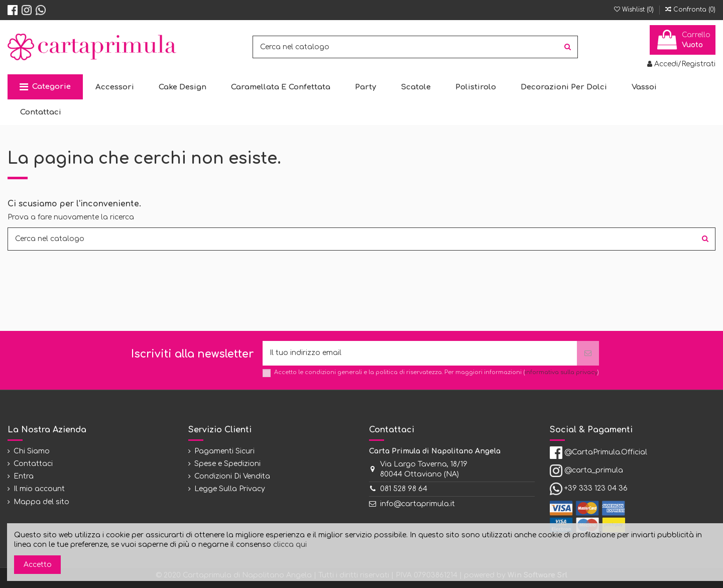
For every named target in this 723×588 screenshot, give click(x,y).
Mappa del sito (41, 502)
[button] (45, 87)
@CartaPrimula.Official (606, 452)
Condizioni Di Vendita (232, 476)
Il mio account (39, 489)
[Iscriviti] (588, 353)
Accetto (38, 565)
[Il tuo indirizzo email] (420, 353)
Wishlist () (635, 10)
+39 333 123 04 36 (596, 489)
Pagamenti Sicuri (224, 451)
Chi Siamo (32, 451)
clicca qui (290, 545)
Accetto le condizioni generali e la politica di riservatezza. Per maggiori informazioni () (437, 372)
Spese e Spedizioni (227, 464)
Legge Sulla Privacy (230, 489)
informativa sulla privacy (561, 372)
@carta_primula (594, 471)
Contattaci (33, 464)
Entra (24, 476)
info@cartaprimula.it (417, 504)
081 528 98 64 (404, 489)
